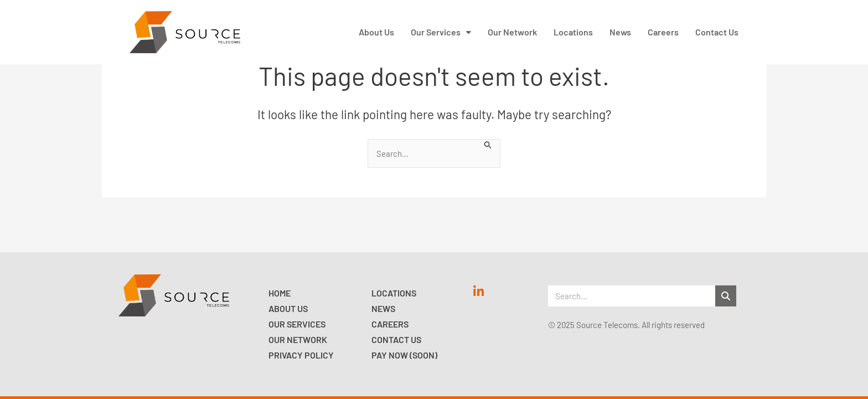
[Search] (726, 296)
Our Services (297, 324)
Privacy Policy (301, 355)
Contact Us (396, 339)
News (383, 308)
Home (280, 293)
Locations (394, 293)
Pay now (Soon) (404, 355)
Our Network (298, 339)
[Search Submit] (488, 144)
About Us (288, 308)
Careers (390, 324)
